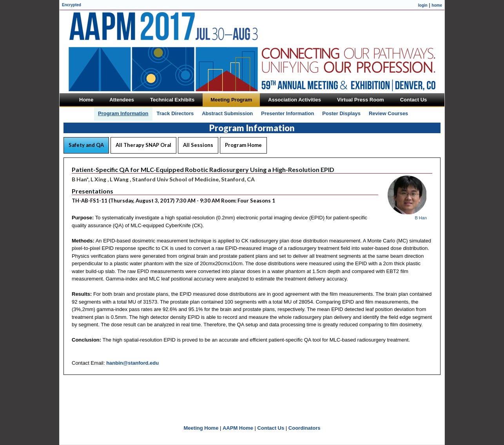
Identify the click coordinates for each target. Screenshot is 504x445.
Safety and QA (86, 145)
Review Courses (388, 113)
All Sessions (198, 145)
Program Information (123, 113)
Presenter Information (287, 113)
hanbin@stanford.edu (132, 363)
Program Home (243, 145)
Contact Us (271, 428)
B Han (421, 218)
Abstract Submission (227, 113)
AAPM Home (238, 428)
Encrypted (72, 5)
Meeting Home (201, 428)
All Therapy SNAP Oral (143, 145)
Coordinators (305, 428)
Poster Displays (341, 113)
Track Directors (175, 113)
